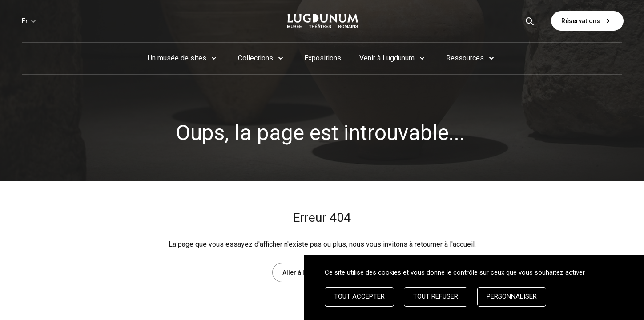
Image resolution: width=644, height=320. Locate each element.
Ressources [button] (465, 58)
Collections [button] (256, 58)
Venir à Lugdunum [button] (387, 58)
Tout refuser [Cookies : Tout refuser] (436, 296)
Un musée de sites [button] (177, 58)
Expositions (323, 58)
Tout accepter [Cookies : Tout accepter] (359, 296)
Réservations (587, 21)
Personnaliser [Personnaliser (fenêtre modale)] (512, 296)
